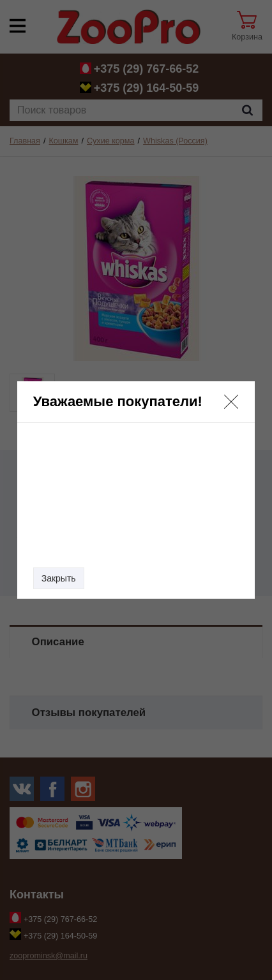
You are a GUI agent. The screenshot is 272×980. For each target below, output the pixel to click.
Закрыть (59, 578)
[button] (231, 402)
